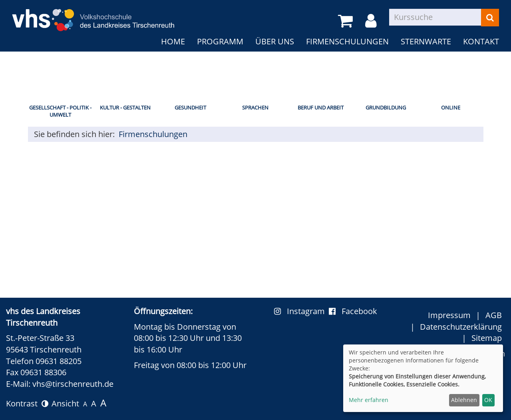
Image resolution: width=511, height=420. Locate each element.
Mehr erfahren (369, 400)
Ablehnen (464, 400)
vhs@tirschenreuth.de (73, 384)
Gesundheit (190, 107)
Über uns (275, 41)
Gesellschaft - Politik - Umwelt (60, 111)
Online (451, 107)
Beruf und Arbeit (321, 107)
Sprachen (255, 107)
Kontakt (481, 41)
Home (173, 41)
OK (488, 400)
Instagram (301, 311)
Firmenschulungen (347, 41)
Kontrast (27, 403)
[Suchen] (490, 18)
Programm (220, 41)
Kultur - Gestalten (125, 107)
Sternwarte (426, 41)
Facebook (353, 311)
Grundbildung (386, 107)
